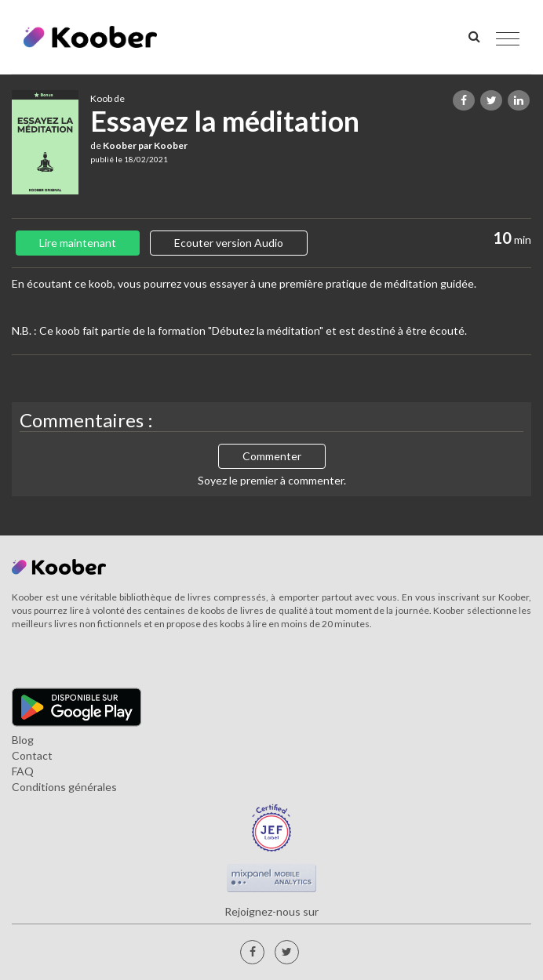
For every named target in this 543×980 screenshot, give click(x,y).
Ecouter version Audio (229, 243)
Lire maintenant (78, 243)
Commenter (272, 456)
